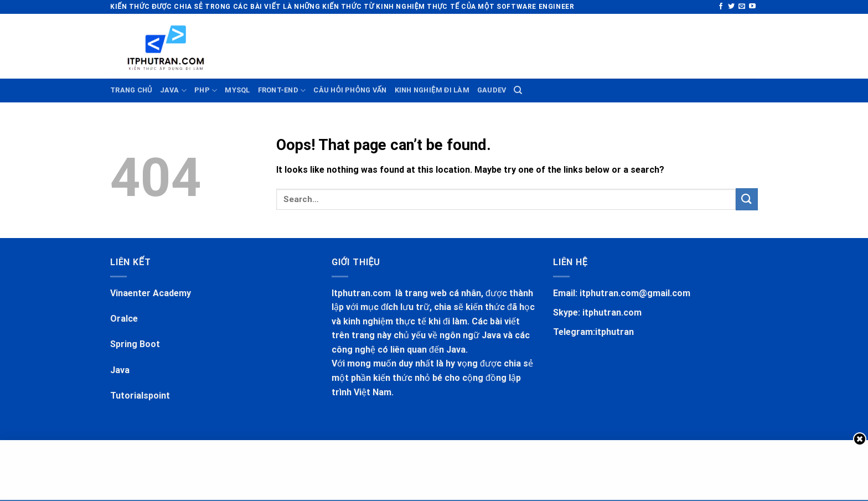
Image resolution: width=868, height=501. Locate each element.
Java (120, 370)
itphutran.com (612, 313)
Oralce (124, 319)
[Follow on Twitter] (731, 7)
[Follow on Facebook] (721, 7)
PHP (206, 91)
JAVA (173, 91)
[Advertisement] (348, 44)
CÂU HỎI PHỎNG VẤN (350, 90)
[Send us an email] (742, 7)
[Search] (518, 90)
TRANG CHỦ (131, 90)
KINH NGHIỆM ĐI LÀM (432, 90)
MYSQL (237, 90)
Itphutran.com (362, 293)
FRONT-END (282, 91)
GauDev (492, 90)
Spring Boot (135, 344)
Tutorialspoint (140, 396)
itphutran (614, 332)
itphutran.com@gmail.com (635, 293)
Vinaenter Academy (151, 293)
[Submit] (747, 199)
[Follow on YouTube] (752, 7)
